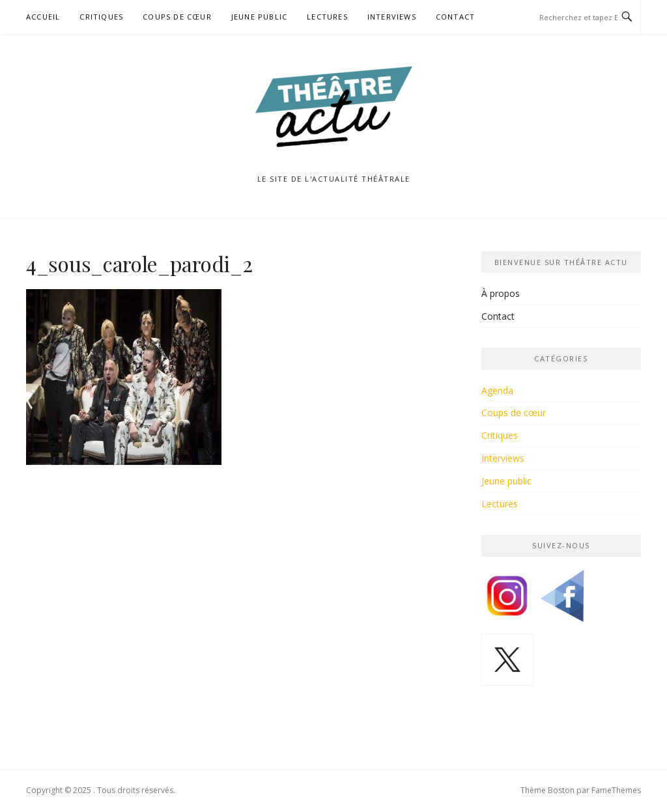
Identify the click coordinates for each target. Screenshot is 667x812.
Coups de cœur (177, 17)
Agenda (497, 390)
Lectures (327, 17)
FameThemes (616, 790)
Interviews (392, 17)
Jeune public (259, 17)
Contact (455, 17)
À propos (501, 293)
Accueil (43, 17)
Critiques (101, 17)
